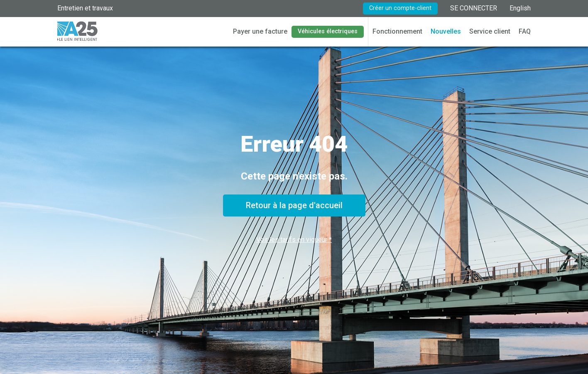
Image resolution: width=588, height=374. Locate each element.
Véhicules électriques (328, 31)
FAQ (525, 31)
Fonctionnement (397, 31)
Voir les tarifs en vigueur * (294, 240)
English (520, 8)
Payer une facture (260, 31)
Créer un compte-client (400, 8)
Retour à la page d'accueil (294, 205)
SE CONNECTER (474, 8)
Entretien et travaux (85, 8)
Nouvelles (446, 31)
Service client (490, 31)
